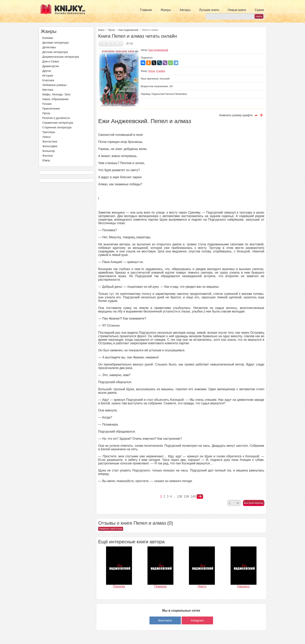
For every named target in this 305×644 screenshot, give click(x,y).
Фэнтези (48, 156)
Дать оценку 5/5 (120, 43)
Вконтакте (165, 620)
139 (186, 496)
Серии (259, 10)
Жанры (166, 10)
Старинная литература (57, 127)
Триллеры (49, 132)
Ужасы (47, 137)
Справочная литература (58, 123)
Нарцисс (243, 586)
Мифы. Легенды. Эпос (57, 94)
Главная (146, 10)
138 (180, 496)
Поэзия (47, 104)
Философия (50, 146)
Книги (101, 30)
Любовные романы (54, 85)
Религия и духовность (56, 118)
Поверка (161, 586)
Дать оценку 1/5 (102, 43)
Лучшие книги (209, 10)
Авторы (185, 10)
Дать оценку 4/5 (115, 43)
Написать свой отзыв (111, 529)
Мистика (48, 90)
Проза (46, 113)
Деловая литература (56, 43)
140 (193, 496)
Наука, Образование (56, 99)
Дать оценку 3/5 (111, 43)
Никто (202, 586)
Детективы (49, 47)
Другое (47, 71)
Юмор (46, 160)
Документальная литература (61, 57)
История (48, 76)
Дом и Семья (51, 61)
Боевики (48, 38)
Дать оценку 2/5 (106, 43)
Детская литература (55, 52)
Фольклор (49, 151)
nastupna (200, 497)
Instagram (197, 620)
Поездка (119, 586)
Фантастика (50, 142)
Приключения (51, 109)
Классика (48, 80)
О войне (161, 71)
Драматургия (51, 66)
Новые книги (237, 10)
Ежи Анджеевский (128, 30)
